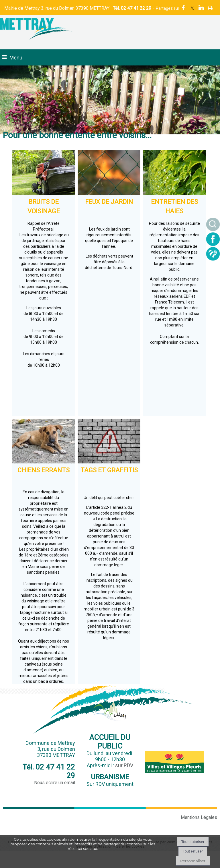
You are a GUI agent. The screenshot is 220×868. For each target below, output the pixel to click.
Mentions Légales (199, 817)
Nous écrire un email (55, 783)
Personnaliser (193, 861)
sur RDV (124, 765)
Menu (16, 58)
